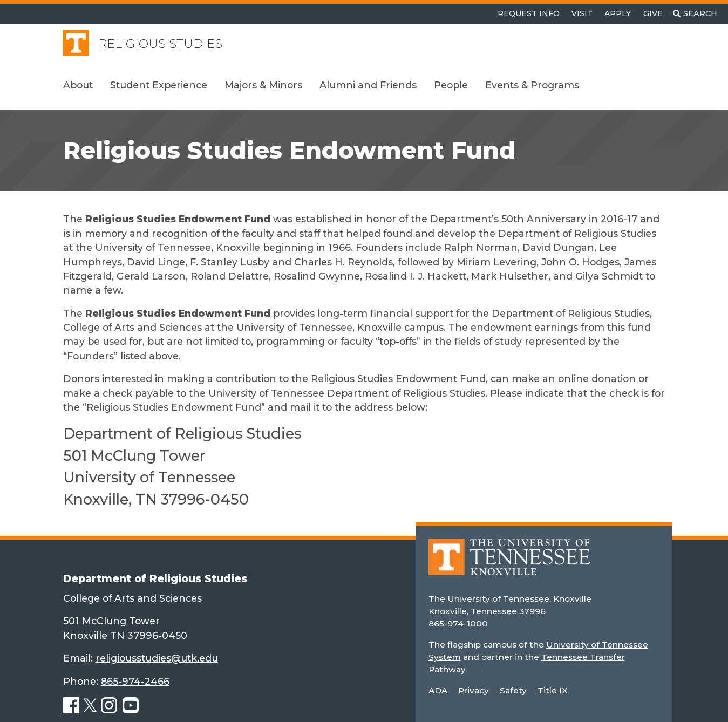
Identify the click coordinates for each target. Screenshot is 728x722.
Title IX (553, 690)
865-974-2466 (135, 681)
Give (653, 13)
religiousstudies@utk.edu (157, 658)
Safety (513, 690)
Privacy (474, 690)
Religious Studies (160, 44)
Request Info (529, 13)
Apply (618, 13)
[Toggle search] (695, 14)
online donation (598, 379)
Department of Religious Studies (155, 578)
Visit (582, 13)
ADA (438, 690)
